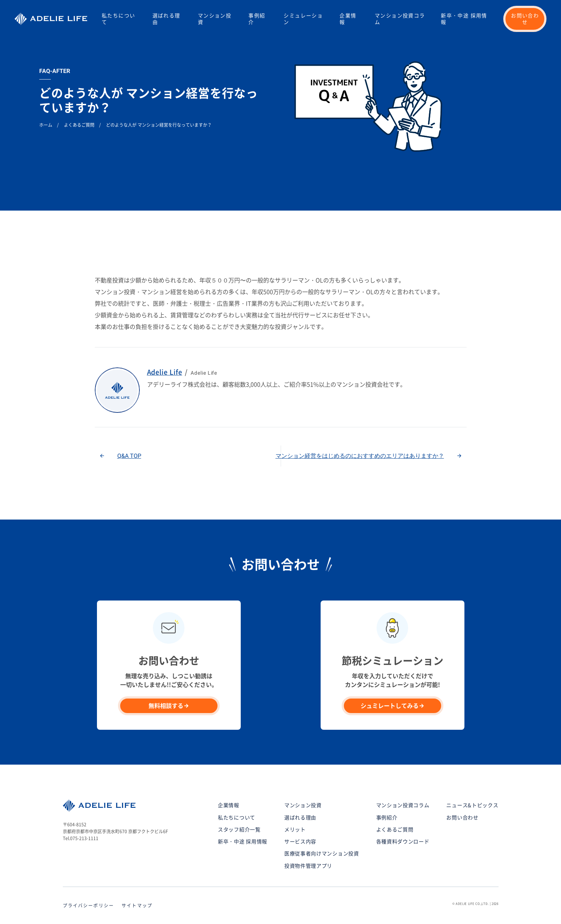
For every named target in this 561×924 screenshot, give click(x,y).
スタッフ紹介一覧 (239, 830)
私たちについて (118, 19)
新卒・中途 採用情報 (464, 19)
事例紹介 (257, 19)
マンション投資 (215, 19)
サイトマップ (137, 905)
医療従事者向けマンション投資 (322, 854)
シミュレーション (303, 19)
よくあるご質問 (395, 830)
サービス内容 (300, 842)
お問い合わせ (525, 19)
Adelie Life (165, 372)
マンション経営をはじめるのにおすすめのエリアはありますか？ (360, 456)
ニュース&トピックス (472, 805)
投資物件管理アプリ (308, 866)
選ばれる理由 (166, 19)
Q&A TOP (129, 456)
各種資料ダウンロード (403, 842)
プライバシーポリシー (89, 905)
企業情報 (348, 19)
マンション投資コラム (400, 19)
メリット (295, 830)
